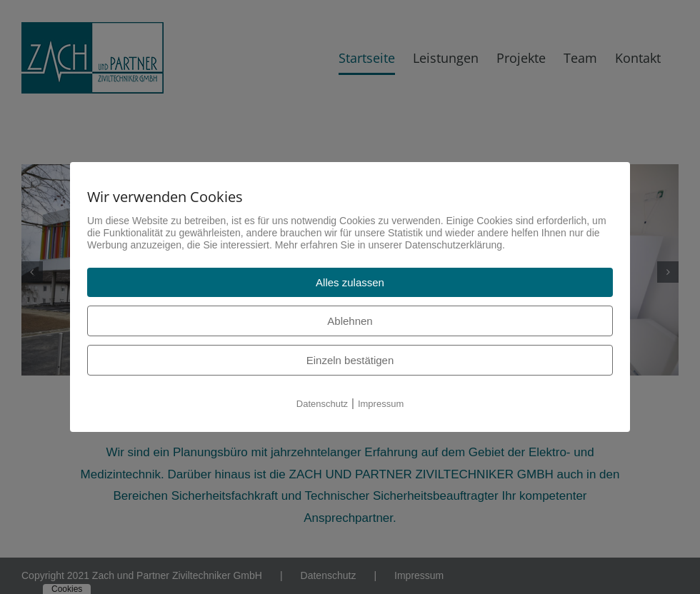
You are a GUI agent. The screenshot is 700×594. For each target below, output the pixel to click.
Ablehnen (350, 321)
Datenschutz (322, 404)
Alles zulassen (350, 282)
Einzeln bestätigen (350, 360)
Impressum (381, 404)
